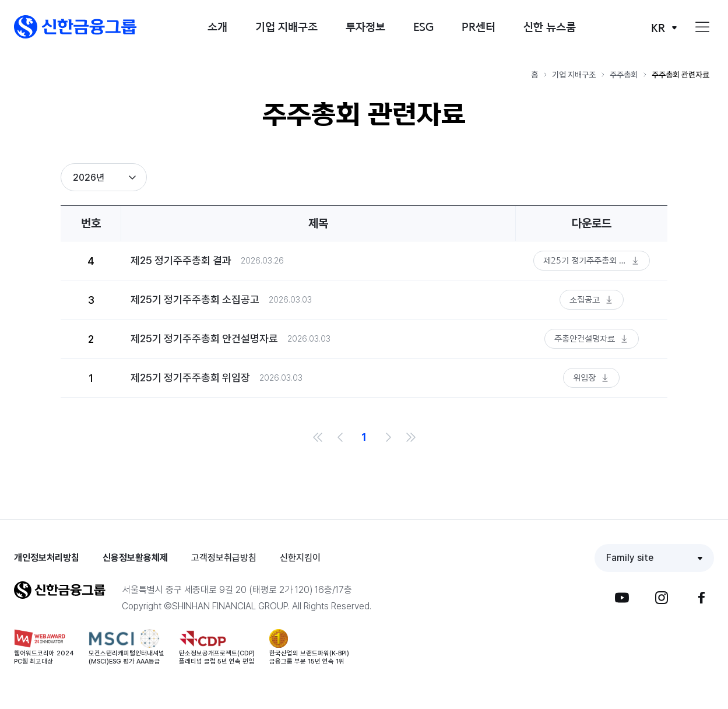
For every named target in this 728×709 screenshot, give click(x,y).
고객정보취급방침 (224, 558)
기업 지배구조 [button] (286, 27)
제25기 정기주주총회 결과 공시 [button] (597, 260)
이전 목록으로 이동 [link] (341, 437)
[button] (75, 27)
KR (658, 28)
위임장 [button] (584, 378)
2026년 (89, 178)
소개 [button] (217, 27)
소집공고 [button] (585, 299)
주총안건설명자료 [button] (585, 338)
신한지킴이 (300, 558)
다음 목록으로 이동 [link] (388, 437)
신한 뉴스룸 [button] (550, 27)
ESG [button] (423, 27)
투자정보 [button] (365, 27)
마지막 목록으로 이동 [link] (411, 437)
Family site (630, 558)
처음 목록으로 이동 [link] (318, 437)
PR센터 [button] (479, 27)
